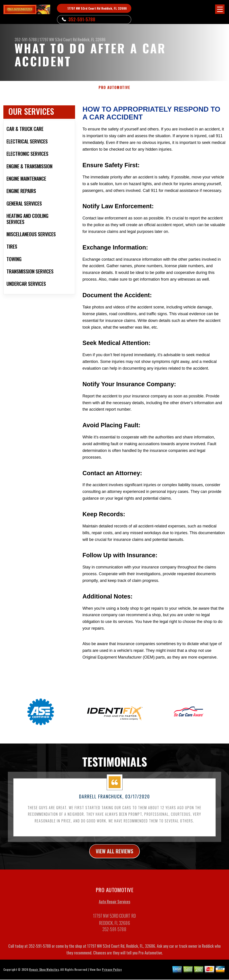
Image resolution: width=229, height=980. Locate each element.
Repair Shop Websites (44, 974)
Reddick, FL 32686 (92, 39)
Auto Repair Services (114, 906)
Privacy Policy (112, 974)
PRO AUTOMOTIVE (114, 88)
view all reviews (115, 856)
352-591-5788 (82, 19)
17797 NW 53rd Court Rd (58, 39)
